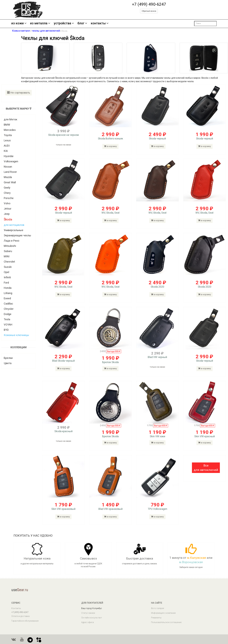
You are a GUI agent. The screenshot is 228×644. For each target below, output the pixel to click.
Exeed (7, 298)
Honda (8, 288)
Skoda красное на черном (63, 135)
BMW (7, 125)
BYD (6, 330)
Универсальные (14, 230)
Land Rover (10, 172)
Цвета (8, 363)
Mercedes (10, 130)
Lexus (7, 140)
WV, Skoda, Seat (111, 213)
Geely (7, 188)
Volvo (7, 203)
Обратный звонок (149, 11)
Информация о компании (163, 613)
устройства (64, 23)
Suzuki (8, 267)
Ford (6, 283)
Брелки (8, 358)
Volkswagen (11, 161)
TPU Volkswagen (157, 509)
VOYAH (8, 325)
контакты (100, 23)
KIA (6, 151)
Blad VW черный (157, 357)
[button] (206, 468)
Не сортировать (19, 93)
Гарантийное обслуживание (25, 621)
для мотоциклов (14, 225)
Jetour (8, 209)
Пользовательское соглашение (166, 622)
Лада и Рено (11, 241)
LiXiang (8, 293)
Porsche (9, 198)
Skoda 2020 (157, 287)
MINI (7, 256)
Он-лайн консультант (92, 618)
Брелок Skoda (110, 362)
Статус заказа (88, 613)
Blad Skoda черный (63, 361)
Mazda (8, 177)
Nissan (8, 167)
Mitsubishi (10, 246)
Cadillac (8, 304)
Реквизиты (156, 618)
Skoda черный (157, 138)
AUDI (7, 146)
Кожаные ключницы (16, 335)
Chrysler (9, 309)
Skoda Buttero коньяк (110, 138)
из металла (40, 23)
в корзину (110, 146)
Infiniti (7, 277)
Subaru (8, 251)
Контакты (16, 608)
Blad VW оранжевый (111, 509)
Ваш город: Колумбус (92, 608)
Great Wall (10, 182)
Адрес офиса (88, 622)
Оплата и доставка (20, 616)
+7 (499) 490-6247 (149, 4)
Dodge (8, 314)
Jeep (7, 214)
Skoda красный (63, 431)
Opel (6, 272)
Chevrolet (9, 262)
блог (82, 23)
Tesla (7, 319)
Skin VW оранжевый (63, 509)
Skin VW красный (205, 436)
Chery (7, 193)
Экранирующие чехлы (17, 235)
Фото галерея (158, 608)
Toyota (8, 135)
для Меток (10, 119)
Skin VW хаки (157, 436)
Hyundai (9, 156)
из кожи (19, 23)
